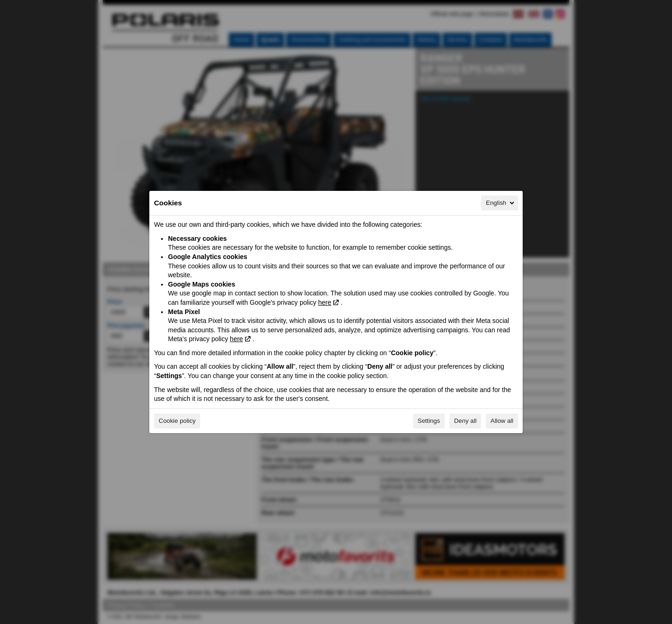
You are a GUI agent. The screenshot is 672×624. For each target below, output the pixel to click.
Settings (429, 421)
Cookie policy (177, 421)
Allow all (502, 421)
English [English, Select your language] (501, 203)
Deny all (465, 421)
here (325, 302)
